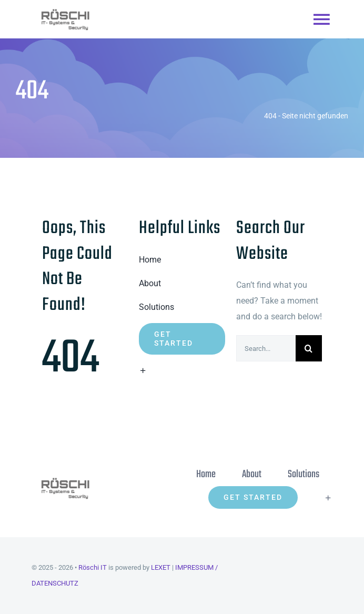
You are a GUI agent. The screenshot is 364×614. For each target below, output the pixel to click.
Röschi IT (93, 567)
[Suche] (309, 348)
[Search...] (266, 348)
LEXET (161, 567)
